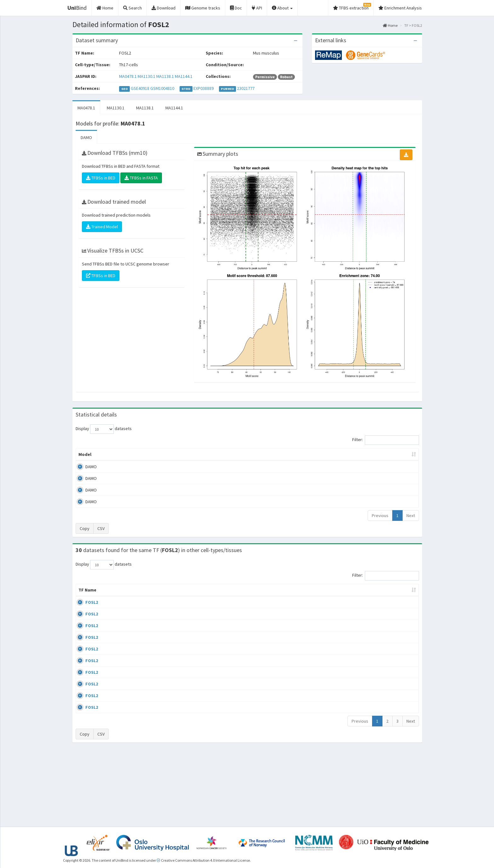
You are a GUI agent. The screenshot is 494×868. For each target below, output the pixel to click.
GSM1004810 (162, 88)
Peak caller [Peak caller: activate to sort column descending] (121, 454)
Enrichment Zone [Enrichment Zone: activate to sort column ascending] (210, 454)
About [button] (282, 8)
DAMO (86, 137)
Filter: (386, 440)
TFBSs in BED (101, 178)
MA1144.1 (184, 76)
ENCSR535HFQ (370, 700)
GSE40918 (140, 88)
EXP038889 (204, 88)
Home (390, 25)
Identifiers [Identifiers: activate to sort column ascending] (368, 596)
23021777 (246, 88)
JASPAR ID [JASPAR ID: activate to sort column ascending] (399, 593)
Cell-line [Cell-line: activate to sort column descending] (114, 596)
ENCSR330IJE (369, 682)
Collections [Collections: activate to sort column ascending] (297, 596)
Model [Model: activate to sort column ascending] (85, 454)
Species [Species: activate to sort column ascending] (335, 596)
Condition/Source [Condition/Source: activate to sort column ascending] (175, 596)
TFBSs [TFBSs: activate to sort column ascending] (258, 454)
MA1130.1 (146, 76)
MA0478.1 (128, 76)
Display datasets (104, 429)
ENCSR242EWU (370, 627)
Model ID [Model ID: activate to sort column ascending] (163, 454)
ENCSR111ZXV (370, 664)
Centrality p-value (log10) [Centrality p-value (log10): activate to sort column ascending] (366, 454)
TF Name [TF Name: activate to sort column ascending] (84, 593)
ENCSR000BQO (371, 609)
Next (411, 516)
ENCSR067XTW (370, 774)
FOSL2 (85, 609)
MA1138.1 (165, 76)
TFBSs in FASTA (141, 178)
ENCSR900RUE (370, 719)
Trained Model (102, 227)
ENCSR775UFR (370, 755)
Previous (380, 516)
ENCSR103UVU (370, 645)
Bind (77, 8)
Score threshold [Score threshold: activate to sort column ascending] (299, 454)
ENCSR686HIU (369, 737)
